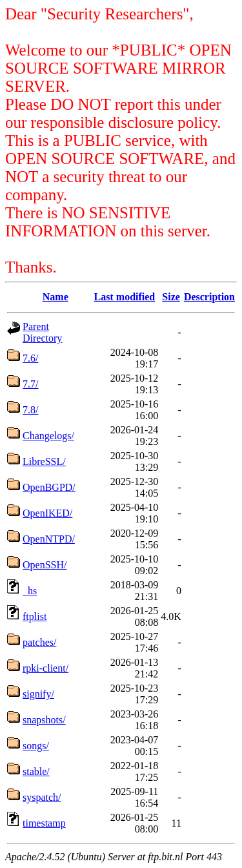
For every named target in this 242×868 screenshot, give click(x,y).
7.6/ (30, 358)
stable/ (36, 771)
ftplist (35, 616)
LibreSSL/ (44, 461)
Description (209, 297)
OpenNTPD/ (49, 539)
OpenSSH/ (45, 565)
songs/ (36, 746)
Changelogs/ (48, 436)
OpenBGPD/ (49, 487)
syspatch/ (42, 797)
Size (171, 297)
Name (55, 297)
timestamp (44, 823)
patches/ (39, 642)
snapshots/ (44, 720)
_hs (30, 591)
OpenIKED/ (47, 513)
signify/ (38, 694)
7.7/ (30, 384)
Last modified (125, 297)
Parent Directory (42, 332)
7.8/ (30, 410)
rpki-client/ (45, 668)
